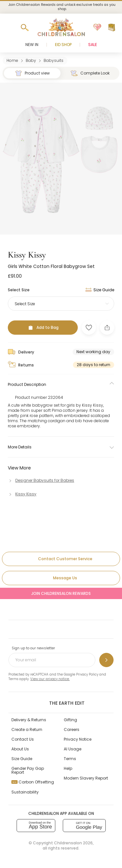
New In (32, 45)
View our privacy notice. (50, 679)
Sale (93, 45)
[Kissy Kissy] (22, 494)
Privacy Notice (78, 739)
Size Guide (22, 759)
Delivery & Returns (29, 720)
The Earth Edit (61, 703)
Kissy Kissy (27, 255)
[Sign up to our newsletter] (106, 660)
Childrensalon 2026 (73, 843)
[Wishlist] (97, 28)
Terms (13, 679)
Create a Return (27, 729)
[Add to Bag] (43, 328)
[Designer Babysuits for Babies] (41, 480)
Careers (72, 729)
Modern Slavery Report (86, 778)
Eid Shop (63, 45)
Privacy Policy (87, 674)
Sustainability (25, 792)
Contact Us (23, 739)
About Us (20, 749)
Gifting (70, 720)
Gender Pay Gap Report (28, 770)
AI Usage (73, 749)
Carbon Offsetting (33, 782)
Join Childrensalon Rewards (61, 593)
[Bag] (112, 28)
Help (68, 768)
